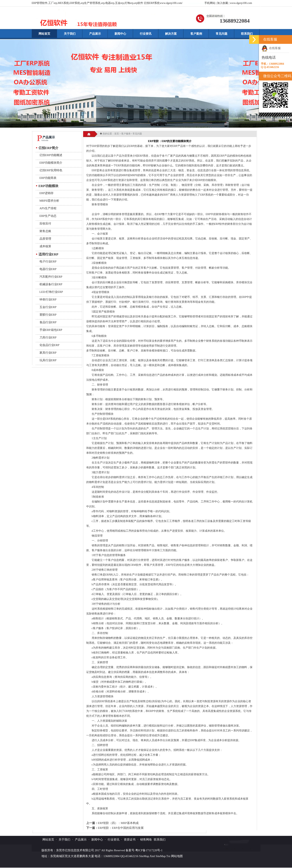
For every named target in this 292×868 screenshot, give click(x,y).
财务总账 (45, 231)
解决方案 (171, 34)
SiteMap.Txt (163, 856)
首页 (117, 134)
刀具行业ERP (48, 337)
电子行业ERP (48, 261)
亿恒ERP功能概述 (51, 155)
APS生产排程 (48, 208)
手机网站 (210, 3)
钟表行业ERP (48, 299)
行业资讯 (146, 34)
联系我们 (247, 34)
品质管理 (45, 239)
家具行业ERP (48, 353)
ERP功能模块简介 (51, 163)
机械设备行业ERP (51, 284)
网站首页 (44, 34)
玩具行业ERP (48, 360)
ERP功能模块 (48, 186)
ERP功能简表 (48, 178)
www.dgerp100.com (241, 3)
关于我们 (70, 34)
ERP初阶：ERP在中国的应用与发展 (121, 828)
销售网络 (146, 840)
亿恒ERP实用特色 (51, 170)
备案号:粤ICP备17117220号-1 (144, 850)
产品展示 (95, 34)
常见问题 (222, 34)
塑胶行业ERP (48, 315)
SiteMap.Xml (147, 856)
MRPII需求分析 (49, 201)
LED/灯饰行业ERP (51, 292)
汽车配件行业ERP (51, 277)
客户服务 (126, 134)
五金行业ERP (48, 307)
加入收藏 (223, 3)
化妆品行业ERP (50, 345)
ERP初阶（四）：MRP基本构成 (118, 823)
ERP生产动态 (48, 216)
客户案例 (196, 34)
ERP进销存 (47, 193)
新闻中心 (120, 34)
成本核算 (45, 246)
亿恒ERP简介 (48, 148)
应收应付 (45, 223)
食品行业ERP (48, 322)
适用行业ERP (48, 254)
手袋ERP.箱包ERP (51, 330)
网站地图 (177, 856)
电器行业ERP (48, 269)
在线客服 (271, 48)
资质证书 (130, 840)
